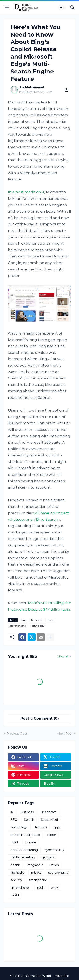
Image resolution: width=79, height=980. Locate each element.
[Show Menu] (7, 8)
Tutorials (41, 827)
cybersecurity (54, 850)
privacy (36, 873)
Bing (24, 620)
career (51, 835)
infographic (35, 865)
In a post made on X (26, 192)
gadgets (48, 857)
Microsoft (37, 620)
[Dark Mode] (62, 8)
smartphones (21, 888)
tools (41, 888)
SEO (14, 820)
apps (57, 827)
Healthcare (49, 812)
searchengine (18, 626)
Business (27, 812)
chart (15, 842)
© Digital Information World (30, 976)
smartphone (38, 880)
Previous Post (17, 734)
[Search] (72, 8)
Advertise (62, 976)
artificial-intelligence (25, 835)
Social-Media (50, 820)
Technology (37, 626)
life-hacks (18, 873)
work (55, 888)
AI (12, 812)
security (16, 880)
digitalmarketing (23, 857)
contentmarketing (24, 850)
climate (31, 842)
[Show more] (50, 637)
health (15, 865)
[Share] (65, 90)
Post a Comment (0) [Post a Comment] (40, 718)
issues (54, 865)
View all (63, 656)
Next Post (65, 734)
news (50, 620)
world (15, 895)
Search (29, 820)
